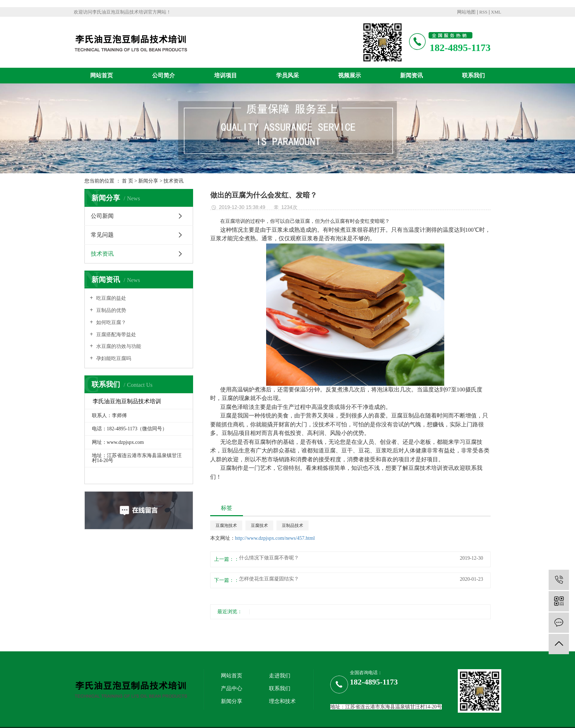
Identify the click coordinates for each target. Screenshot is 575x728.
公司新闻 (102, 216)
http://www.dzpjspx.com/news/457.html (275, 538)
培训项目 (226, 75)
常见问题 (102, 235)
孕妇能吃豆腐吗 (113, 358)
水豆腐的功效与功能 (118, 346)
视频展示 (349, 75)
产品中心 (232, 688)
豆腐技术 (259, 526)
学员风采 (287, 75)
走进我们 (280, 676)
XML (496, 12)
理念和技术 (282, 701)
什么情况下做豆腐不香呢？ (269, 558)
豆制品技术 (292, 526)
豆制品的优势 (110, 310)
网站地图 (466, 12)
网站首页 (102, 75)
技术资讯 (173, 181)
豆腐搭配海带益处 (115, 335)
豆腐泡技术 (226, 526)
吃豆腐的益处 (110, 298)
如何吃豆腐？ (110, 322)
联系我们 (473, 75)
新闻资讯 (411, 75)
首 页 (128, 181)
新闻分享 (148, 181)
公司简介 (164, 75)
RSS (483, 12)
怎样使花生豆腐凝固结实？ (269, 579)
